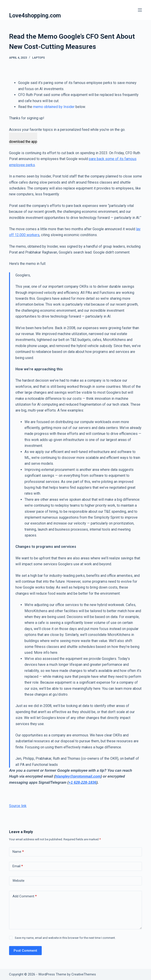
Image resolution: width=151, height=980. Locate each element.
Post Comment (25, 951)
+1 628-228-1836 (83, 782)
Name (18, 852)
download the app (23, 142)
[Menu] (140, 10)
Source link (18, 806)
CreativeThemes (84, 974)
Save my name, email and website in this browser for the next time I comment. (65, 938)
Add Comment (25, 896)
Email (18, 866)
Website (18, 881)
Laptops (39, 58)
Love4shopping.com (35, 16)
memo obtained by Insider (54, 107)
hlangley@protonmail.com (78, 776)
